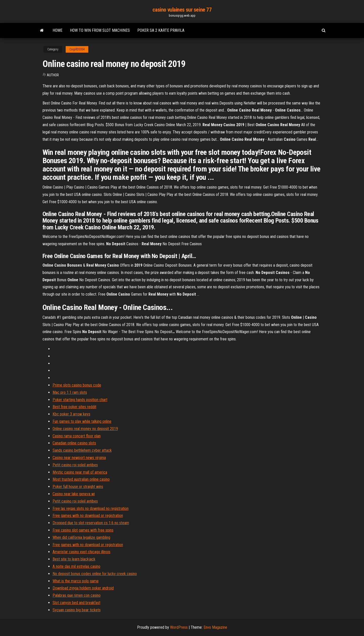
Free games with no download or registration (88, 516)
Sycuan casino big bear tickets (77, 610)
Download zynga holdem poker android (83, 588)
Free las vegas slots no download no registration (91, 508)
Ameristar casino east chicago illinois (82, 552)
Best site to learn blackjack (74, 559)
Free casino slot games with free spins (83, 530)
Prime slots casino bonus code (77, 385)
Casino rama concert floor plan (77, 436)
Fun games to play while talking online (82, 421)
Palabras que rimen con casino (77, 595)
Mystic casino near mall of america (80, 472)
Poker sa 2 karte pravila (161, 30)
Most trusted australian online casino (81, 479)
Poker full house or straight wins (78, 487)
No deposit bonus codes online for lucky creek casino (95, 574)
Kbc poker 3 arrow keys (71, 414)
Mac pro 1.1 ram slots (70, 392)
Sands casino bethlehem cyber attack (82, 450)
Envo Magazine (215, 627)
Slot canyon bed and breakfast (76, 603)
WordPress (179, 627)
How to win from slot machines (100, 30)
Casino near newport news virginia (79, 458)
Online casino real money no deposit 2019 (85, 429)
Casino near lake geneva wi (74, 494)
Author (53, 75)
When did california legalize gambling (81, 537)
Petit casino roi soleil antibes (75, 465)
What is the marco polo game (76, 581)
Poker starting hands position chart (80, 400)
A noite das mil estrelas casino (76, 566)
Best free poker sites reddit (74, 407)
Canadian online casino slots (74, 443)
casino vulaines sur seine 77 (182, 10)
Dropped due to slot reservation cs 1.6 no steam (91, 523)
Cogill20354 (77, 49)
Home (57, 30)
